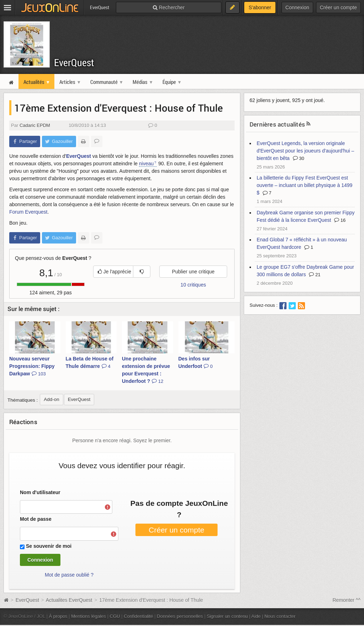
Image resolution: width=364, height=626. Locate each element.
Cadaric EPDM (35, 125)
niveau (146, 164)
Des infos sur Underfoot (196, 362)
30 (299, 158)
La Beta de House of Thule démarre (90, 362)
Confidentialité (138, 616)
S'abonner (260, 7)
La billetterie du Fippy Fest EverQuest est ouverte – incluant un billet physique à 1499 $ (304, 185)
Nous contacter (280, 616)
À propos (58, 616)
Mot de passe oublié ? (69, 575)
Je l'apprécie (114, 272)
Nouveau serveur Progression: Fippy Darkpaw (32, 366)
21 (315, 275)
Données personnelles (180, 616)
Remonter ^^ (347, 600)
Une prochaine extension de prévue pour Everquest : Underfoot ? (146, 370)
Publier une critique (193, 272)
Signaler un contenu (227, 616)
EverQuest (74, 62)
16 (340, 220)
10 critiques (193, 285)
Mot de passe (36, 519)
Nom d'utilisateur (40, 492)
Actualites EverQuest (69, 600)
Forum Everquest (28, 212)
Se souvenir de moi (49, 546)
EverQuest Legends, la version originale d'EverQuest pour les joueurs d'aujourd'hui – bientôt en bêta (305, 151)
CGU (115, 616)
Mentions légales (89, 616)
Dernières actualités (277, 124)
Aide (256, 616)
